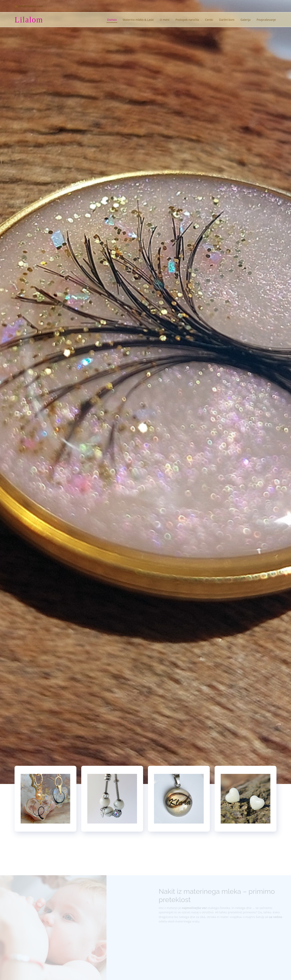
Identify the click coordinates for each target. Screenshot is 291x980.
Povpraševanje (266, 20)
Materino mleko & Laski (138, 20)
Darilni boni (227, 20)
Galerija (246, 20)
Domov (112, 20)
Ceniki (209, 20)
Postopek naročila (187, 20)
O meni (165, 20)
